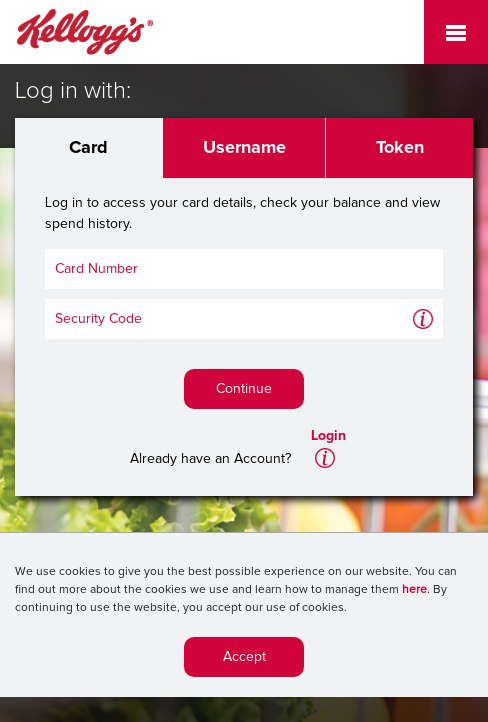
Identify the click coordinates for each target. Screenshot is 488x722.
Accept (244, 661)
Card (88, 148)
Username (244, 148)
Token (400, 148)
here (414, 594)
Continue (244, 389)
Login (328, 436)
